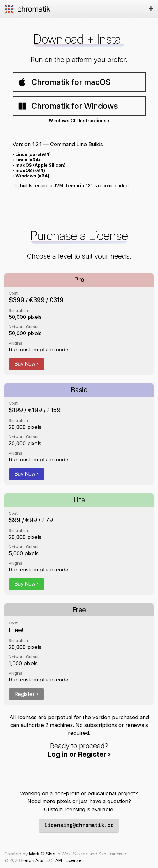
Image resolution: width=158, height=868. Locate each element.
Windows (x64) (32, 176)
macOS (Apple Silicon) (40, 165)
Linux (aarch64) (33, 154)
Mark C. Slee (42, 854)
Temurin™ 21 (79, 185)
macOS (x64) (30, 170)
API (59, 860)
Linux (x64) (28, 160)
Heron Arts (32, 860)
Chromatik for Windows (68, 106)
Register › (26, 694)
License (74, 860)
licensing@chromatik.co (79, 826)
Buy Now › (26, 364)
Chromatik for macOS (64, 82)
